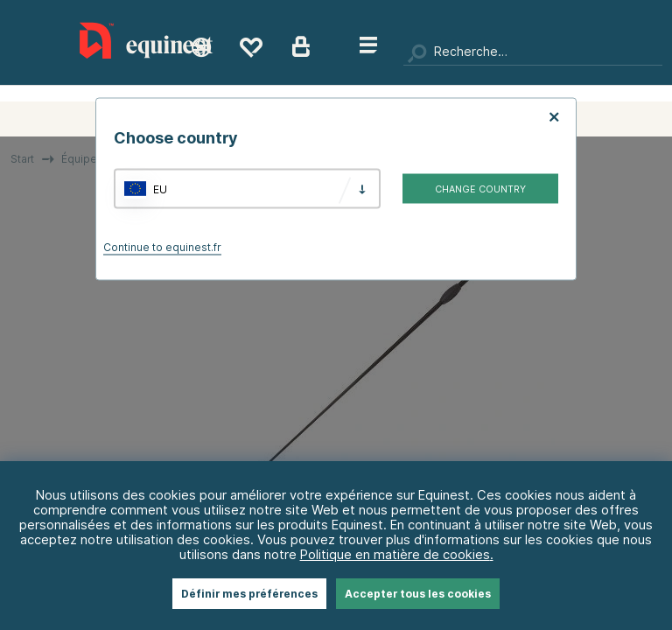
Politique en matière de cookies (395, 554)
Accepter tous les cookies (418, 594)
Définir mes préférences (249, 594)
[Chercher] (533, 52)
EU (160, 189)
